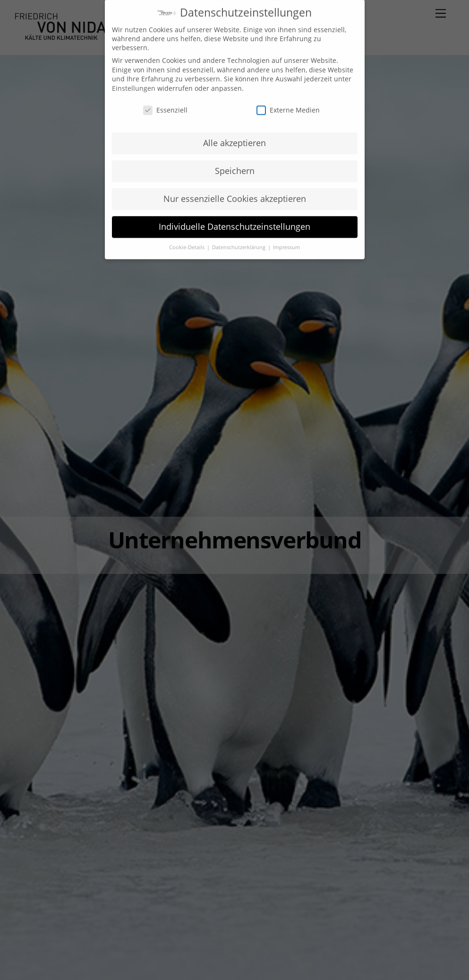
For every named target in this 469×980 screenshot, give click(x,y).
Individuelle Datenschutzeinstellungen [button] (234, 219)
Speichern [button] (235, 164)
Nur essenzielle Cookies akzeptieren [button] (235, 191)
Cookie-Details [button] (188, 240)
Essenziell (165, 103)
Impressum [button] (286, 240)
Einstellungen (134, 81)
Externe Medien (288, 103)
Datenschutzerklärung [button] (239, 240)
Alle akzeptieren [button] (234, 136)
